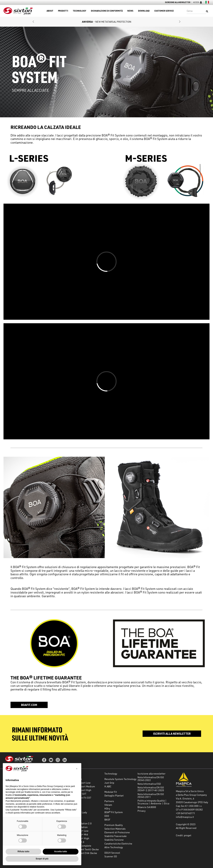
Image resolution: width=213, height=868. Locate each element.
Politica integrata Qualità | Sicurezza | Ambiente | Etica (153, 802)
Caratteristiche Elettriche (118, 844)
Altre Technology (114, 847)
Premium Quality (114, 825)
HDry (107, 808)
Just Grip (109, 783)
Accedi (198, 2)
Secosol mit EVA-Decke (84, 853)
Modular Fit (111, 792)
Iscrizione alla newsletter (178, 2)
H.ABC (108, 786)
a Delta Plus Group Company (191, 795)
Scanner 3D (111, 856)
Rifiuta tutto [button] (23, 852)
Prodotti (63, 11)
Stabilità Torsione (114, 840)
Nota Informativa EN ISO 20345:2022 (151, 779)
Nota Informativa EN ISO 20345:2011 (151, 795)
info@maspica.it (185, 817)
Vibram (108, 805)
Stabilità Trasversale (116, 836)
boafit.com (29, 705)
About (50, 11)
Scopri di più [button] (42, 859)
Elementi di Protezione (117, 832)
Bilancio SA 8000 (147, 807)
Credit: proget (184, 835)
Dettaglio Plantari (114, 795)
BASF (107, 820)
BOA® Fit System (114, 812)
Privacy (142, 811)
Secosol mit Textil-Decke (85, 849)
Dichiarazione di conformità (107, 11)
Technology (80, 11)
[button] (33, 22)
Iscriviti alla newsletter (172, 734)
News (130, 11)
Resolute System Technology (120, 779)
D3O (107, 816)
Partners (109, 801)
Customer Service (164, 11)
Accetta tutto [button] (61, 852)
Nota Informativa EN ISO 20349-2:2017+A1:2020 (151, 789)
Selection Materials (115, 829)
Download (144, 11)
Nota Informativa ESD (149, 784)
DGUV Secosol (112, 853)
